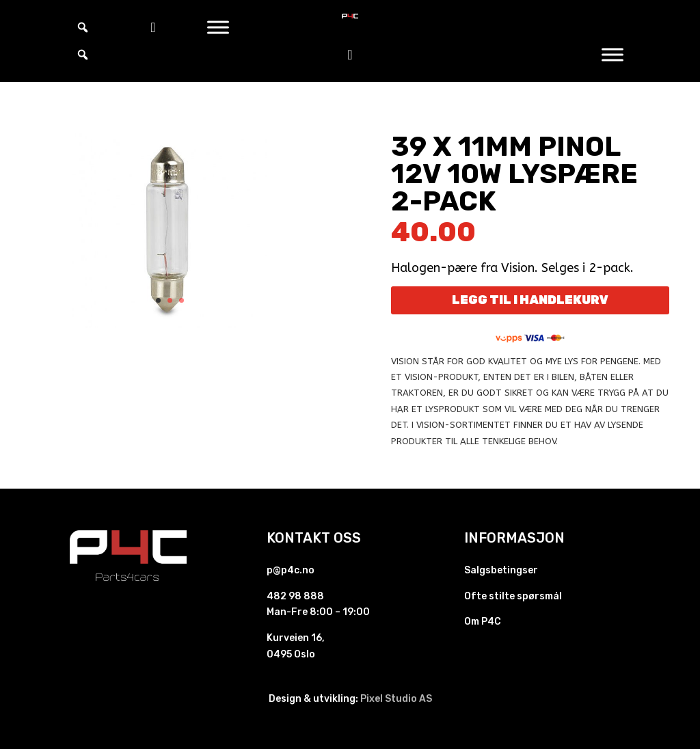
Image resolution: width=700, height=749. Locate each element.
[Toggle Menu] (218, 27)
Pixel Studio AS (396, 699)
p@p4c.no (291, 570)
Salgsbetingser (501, 570)
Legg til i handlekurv (530, 300)
